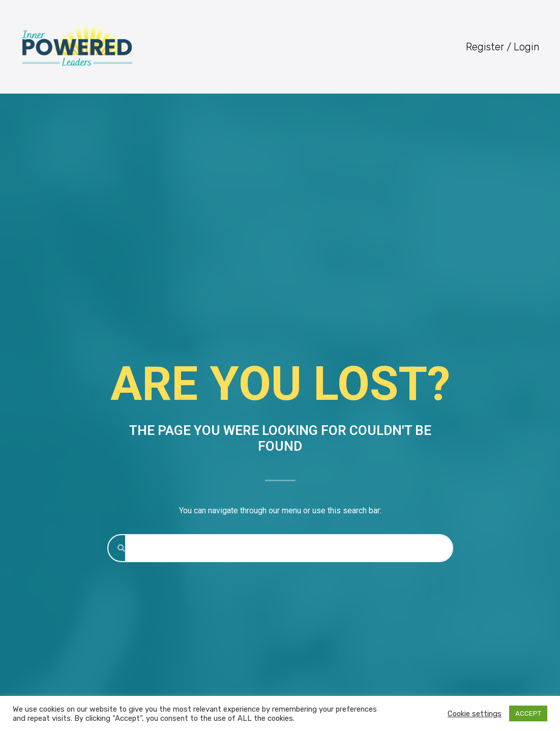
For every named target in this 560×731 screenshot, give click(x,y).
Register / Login (503, 47)
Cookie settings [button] (475, 714)
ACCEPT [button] (528, 713)
